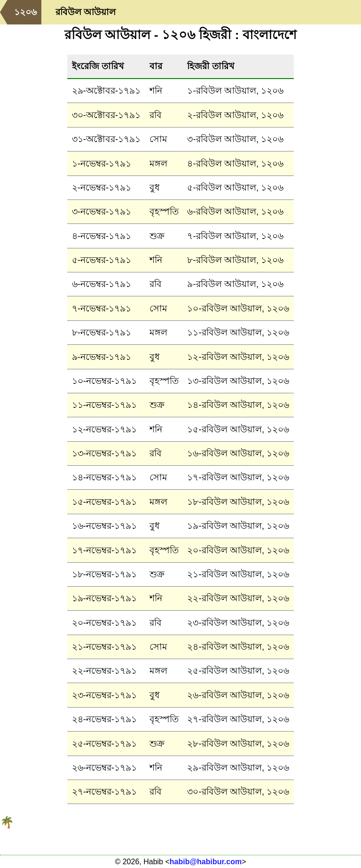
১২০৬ (25, 12)
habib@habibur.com (206, 862)
